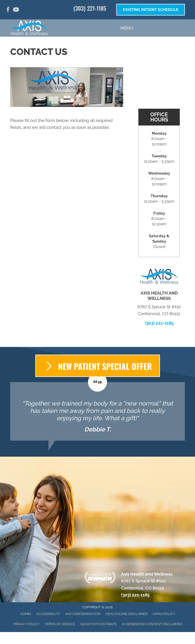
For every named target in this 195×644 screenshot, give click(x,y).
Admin (26, 614)
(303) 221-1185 (90, 8)
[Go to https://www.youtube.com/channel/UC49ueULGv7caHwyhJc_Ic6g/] (16, 10)
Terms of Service (60, 624)
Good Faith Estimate (99, 624)
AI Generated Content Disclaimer (152, 624)
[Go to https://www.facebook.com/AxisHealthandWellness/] (8, 10)
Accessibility (48, 614)
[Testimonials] (97, 411)
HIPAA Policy (164, 614)
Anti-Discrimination (83, 614)
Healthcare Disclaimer (127, 614)
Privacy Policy (26, 624)
